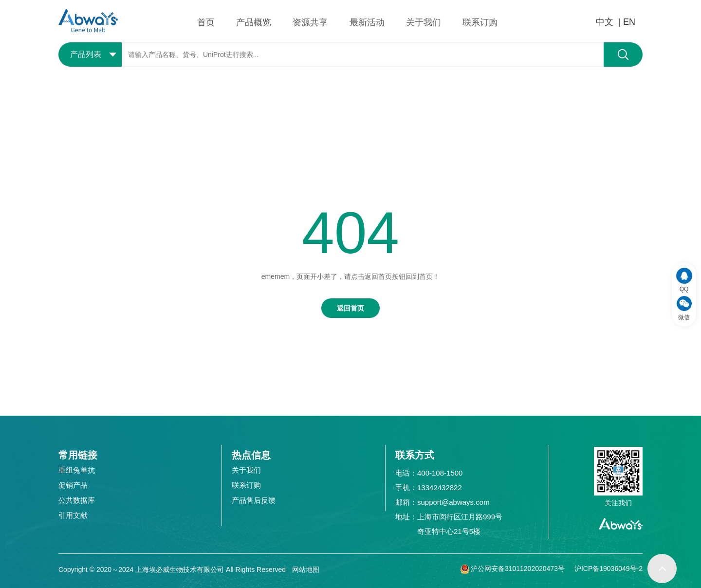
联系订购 (480, 22)
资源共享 (310, 22)
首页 (206, 22)
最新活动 (367, 22)
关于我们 (424, 22)
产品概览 (254, 22)
